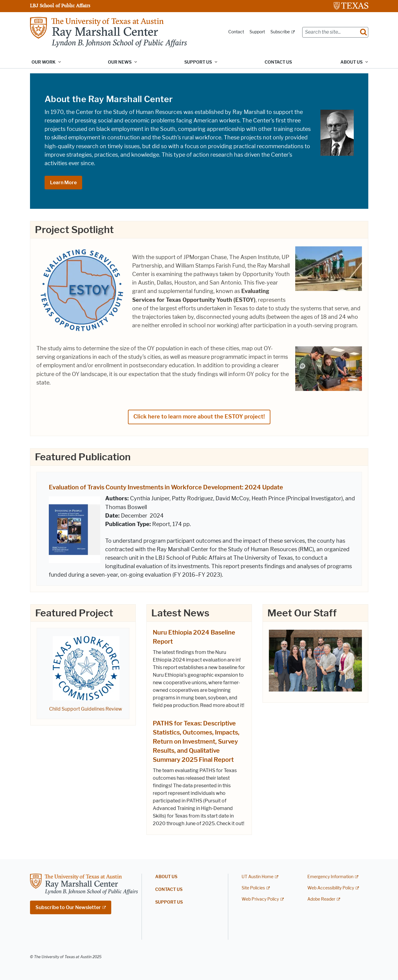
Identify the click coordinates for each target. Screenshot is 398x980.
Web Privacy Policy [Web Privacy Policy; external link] (260, 899)
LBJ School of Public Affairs (60, 5)
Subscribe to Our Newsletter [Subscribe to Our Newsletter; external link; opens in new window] (68, 907)
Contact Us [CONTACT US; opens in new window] (278, 62)
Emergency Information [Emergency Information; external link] (330, 877)
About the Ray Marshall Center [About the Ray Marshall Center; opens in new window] (109, 99)
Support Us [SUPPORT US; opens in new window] (169, 902)
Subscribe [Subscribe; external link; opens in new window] (280, 32)
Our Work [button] (43, 62)
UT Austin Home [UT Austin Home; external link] (258, 877)
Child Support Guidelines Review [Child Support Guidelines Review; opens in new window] (86, 709)
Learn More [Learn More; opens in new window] (63, 183)
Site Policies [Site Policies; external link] (253, 888)
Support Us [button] (198, 62)
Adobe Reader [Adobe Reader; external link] (321, 899)
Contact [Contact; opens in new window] (236, 32)
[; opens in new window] (86, 667)
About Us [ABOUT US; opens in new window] (166, 877)
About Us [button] (351, 62)
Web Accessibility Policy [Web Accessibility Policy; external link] (331, 888)
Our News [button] (120, 62)
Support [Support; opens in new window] (257, 32)
